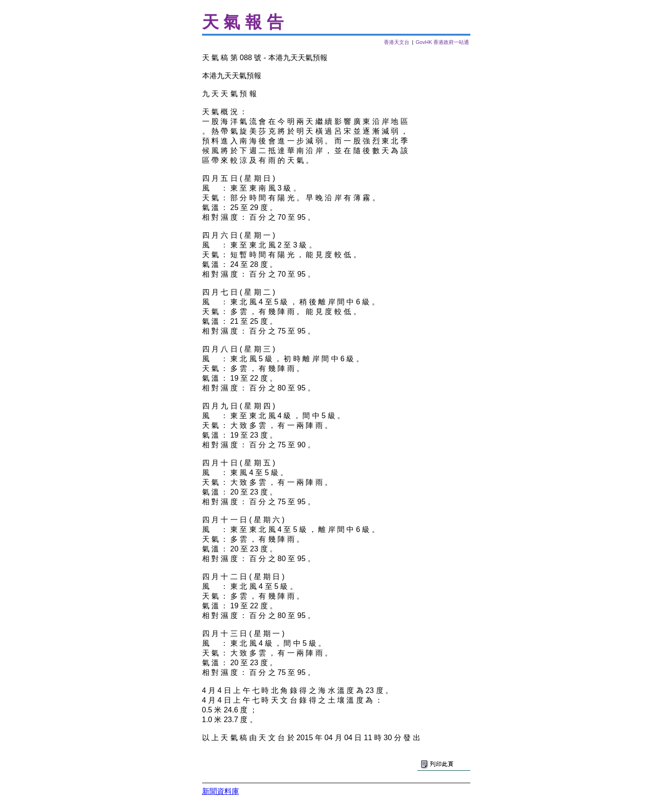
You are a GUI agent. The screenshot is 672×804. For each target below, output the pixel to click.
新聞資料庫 (221, 791)
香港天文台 (397, 42)
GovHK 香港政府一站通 (443, 42)
